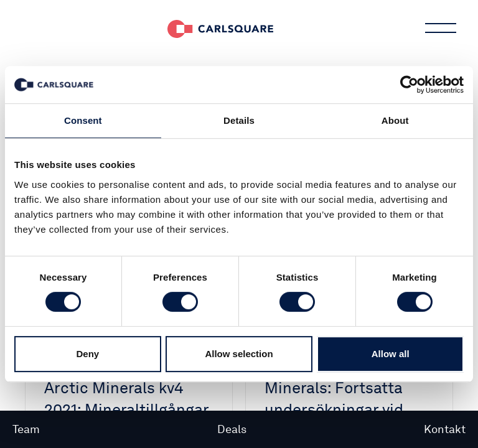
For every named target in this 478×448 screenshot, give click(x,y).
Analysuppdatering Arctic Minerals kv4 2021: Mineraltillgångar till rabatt (126, 399)
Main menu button (439, 28)
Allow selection (239, 354)
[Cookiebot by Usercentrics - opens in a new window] (409, 85)
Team (26, 429)
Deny (87, 354)
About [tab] (395, 120)
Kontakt (445, 429)
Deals (232, 429)
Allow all (391, 354)
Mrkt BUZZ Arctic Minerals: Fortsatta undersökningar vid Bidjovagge (334, 399)
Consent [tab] (83, 120)
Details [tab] (239, 120)
